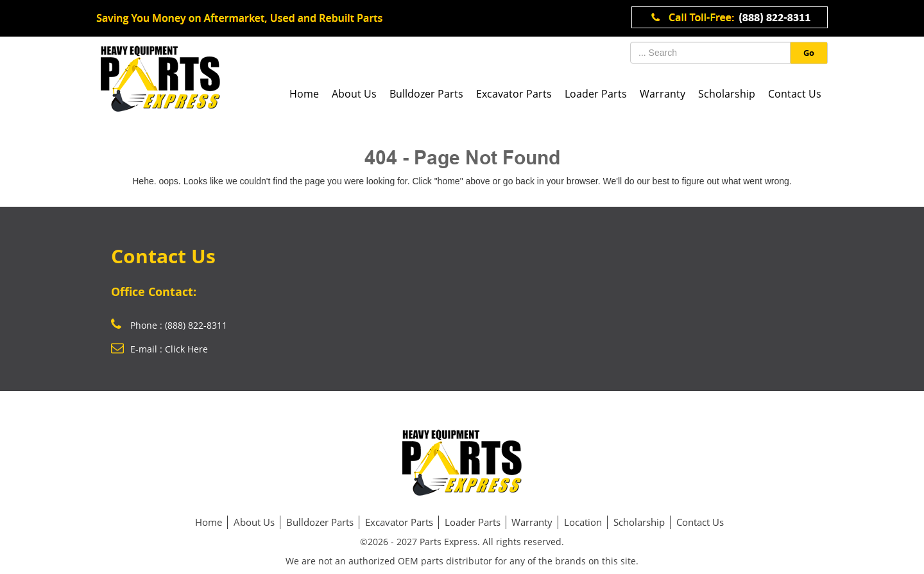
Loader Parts (596, 94)
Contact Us (795, 94)
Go (809, 53)
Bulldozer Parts (426, 94)
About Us (354, 94)
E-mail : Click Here (159, 349)
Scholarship (727, 94)
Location (583, 522)
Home (304, 94)
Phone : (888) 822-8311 (169, 325)
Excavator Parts (514, 94)
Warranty (663, 94)
